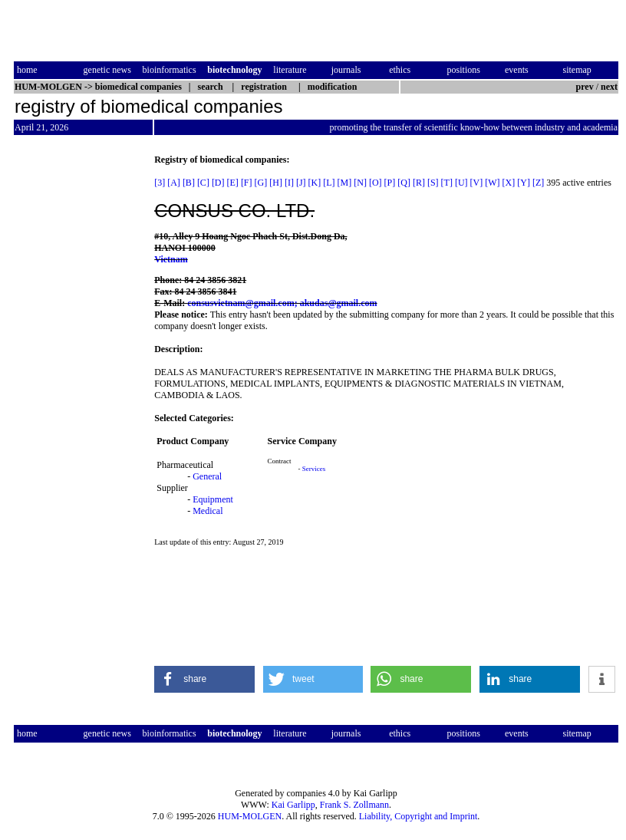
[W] (492, 183)
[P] (390, 183)
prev (585, 87)
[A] (174, 183)
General (207, 476)
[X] (509, 183)
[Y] (524, 183)
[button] (204, 679)
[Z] (538, 183)
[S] (433, 183)
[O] (376, 183)
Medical (208, 511)
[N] (360, 183)
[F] (247, 183)
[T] (447, 183)
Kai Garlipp (293, 805)
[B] (189, 183)
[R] (419, 183)
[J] (301, 183)
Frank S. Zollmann (354, 805)
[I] (289, 183)
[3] (160, 183)
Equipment (213, 499)
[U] (461, 183)
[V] (477, 183)
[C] (203, 183)
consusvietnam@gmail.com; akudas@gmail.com (282, 303)
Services (314, 469)
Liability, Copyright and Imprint (418, 816)
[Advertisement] (78, 384)
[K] (315, 183)
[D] (218, 183)
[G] (261, 183)
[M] (345, 183)
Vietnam (171, 259)
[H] (276, 183)
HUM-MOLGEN (250, 816)
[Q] (404, 183)
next (609, 87)
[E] (233, 183)
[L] (329, 183)
